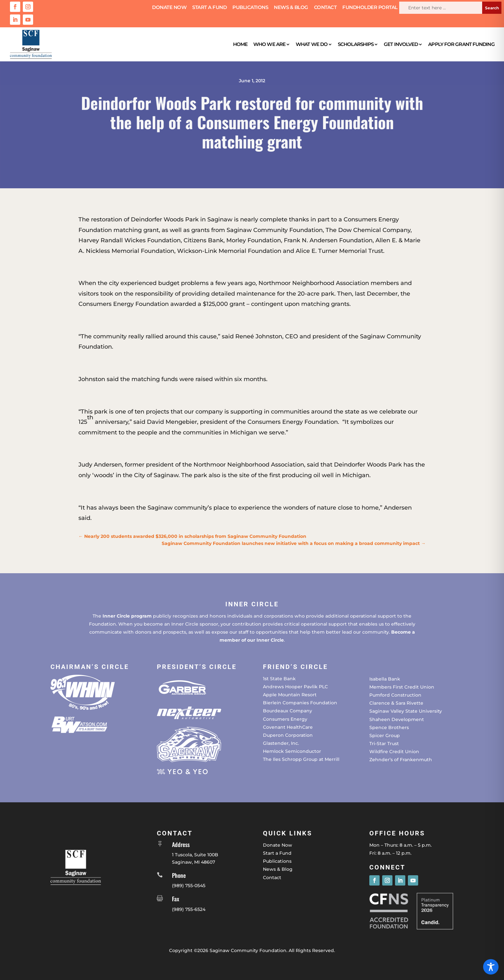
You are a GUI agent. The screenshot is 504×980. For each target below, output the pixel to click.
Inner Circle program (127, 616)
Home (240, 44)
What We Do (312, 44)
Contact (325, 8)
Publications (250, 8)
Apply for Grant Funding (461, 44)
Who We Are (269, 44)
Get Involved (401, 44)
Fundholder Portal (370, 8)
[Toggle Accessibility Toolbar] (491, 967)
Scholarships (356, 44)
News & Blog (291, 8)
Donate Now (169, 8)
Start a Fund (209, 8)
